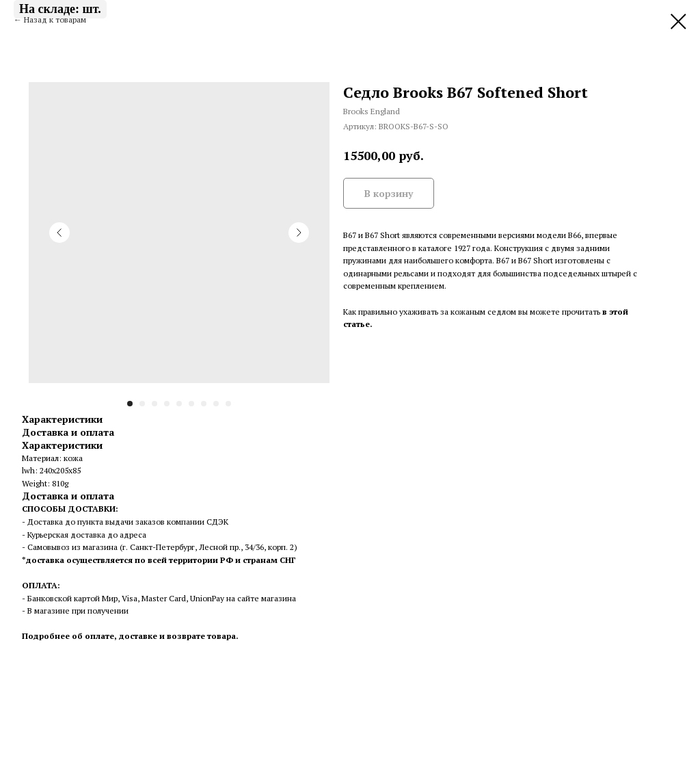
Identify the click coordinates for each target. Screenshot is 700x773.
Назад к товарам (55, 19)
